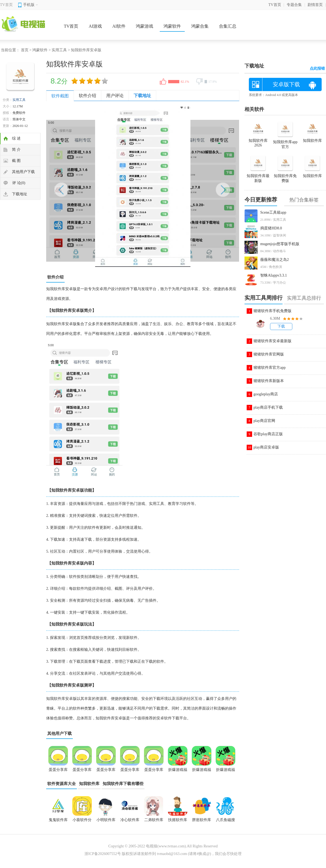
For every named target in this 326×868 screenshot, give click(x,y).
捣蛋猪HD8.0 (271, 228)
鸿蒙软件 (172, 26)
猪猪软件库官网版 (269, 354)
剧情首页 (315, 5)
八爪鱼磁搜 (225, 820)
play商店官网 (264, 421)
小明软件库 (106, 820)
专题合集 (294, 5)
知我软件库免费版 (285, 176)
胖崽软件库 (202, 820)
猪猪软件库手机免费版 (272, 311)
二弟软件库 (154, 820)
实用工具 (59, 50)
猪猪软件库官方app (269, 368)
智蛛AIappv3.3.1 (274, 275)
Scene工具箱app (273, 212)
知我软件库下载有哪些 (123, 784)
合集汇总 (228, 26)
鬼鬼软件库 (58, 820)
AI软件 (119, 26)
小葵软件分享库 (82, 822)
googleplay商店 (266, 394)
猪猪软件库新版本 (269, 381)
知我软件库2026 (258, 141)
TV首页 (6, 5)
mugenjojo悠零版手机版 (280, 244)
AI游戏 (95, 26)
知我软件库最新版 (258, 176)
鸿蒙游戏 (145, 26)
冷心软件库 (130, 820)
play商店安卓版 (266, 447)
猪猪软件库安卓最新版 (272, 341)
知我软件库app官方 (285, 142)
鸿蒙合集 (200, 26)
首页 (25, 50)
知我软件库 (89, 784)
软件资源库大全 (62, 784)
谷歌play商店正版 (268, 434)
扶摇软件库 (178, 820)
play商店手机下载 (268, 407)
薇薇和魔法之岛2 (275, 260)
